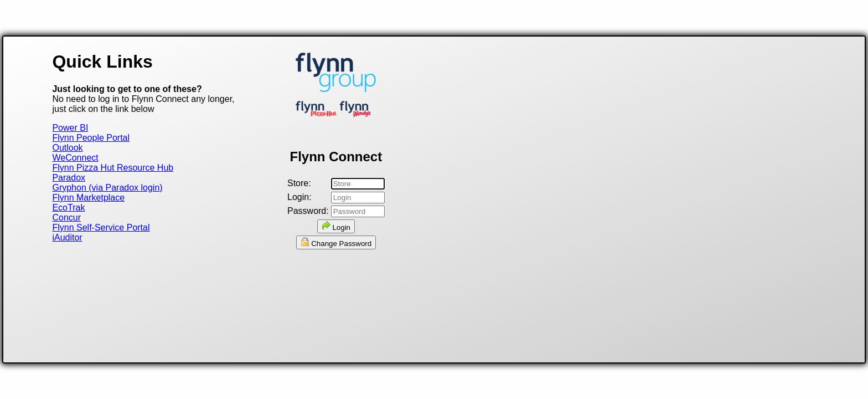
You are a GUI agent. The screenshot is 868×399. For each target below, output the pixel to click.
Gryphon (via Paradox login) (107, 188)
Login (336, 226)
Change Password (336, 242)
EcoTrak (68, 208)
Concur (66, 218)
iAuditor (67, 237)
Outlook (67, 148)
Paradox (69, 178)
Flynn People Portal (91, 138)
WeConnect (75, 158)
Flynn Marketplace (88, 198)
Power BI (70, 128)
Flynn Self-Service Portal (101, 227)
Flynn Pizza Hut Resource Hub (113, 168)
